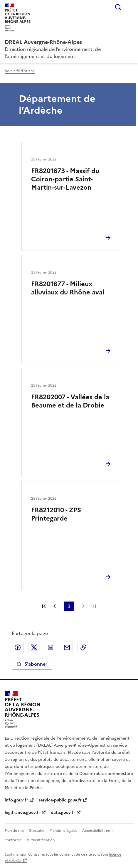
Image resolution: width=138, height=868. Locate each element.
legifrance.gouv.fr (22, 812)
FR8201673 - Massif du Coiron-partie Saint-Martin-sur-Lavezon (65, 179)
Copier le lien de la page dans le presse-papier (83, 647)
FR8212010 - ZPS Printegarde (56, 514)
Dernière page (94, 606)
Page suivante (83, 606)
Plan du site (14, 831)
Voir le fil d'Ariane (20, 71)
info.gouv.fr (16, 800)
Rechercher (118, 7)
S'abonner (32, 664)
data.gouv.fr (63, 812)
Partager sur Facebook (18, 647)
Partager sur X (34, 647)
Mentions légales (63, 831)
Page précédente (55, 606)
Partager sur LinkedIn (51, 647)
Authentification (41, 840)
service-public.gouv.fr (60, 800)
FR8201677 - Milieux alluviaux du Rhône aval (68, 288)
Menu (130, 7)
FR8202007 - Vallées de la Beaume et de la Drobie (70, 401)
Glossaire (37, 831)
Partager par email (67, 647)
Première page (44, 606)
